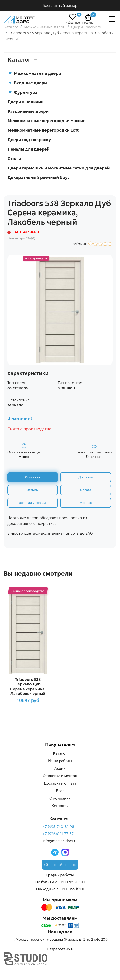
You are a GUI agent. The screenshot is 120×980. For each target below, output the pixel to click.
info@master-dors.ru (60, 841)
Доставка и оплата (60, 783)
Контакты (60, 806)
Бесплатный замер (60, 5)
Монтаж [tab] (86, 503)
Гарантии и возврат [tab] (33, 503)
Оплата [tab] (86, 490)
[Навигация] (112, 19)
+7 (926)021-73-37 (58, 834)
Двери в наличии (26, 102)
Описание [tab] (33, 477)
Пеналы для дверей (29, 149)
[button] (88, 17)
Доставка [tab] (86, 477)
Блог (60, 791)
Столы (14, 159)
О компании (60, 798)
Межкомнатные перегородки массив (46, 121)
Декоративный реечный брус (39, 177)
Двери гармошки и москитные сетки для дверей (59, 168)
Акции (60, 768)
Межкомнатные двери (35, 73)
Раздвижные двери (28, 111)
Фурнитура (23, 92)
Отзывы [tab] (32, 490)
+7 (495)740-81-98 (58, 827)
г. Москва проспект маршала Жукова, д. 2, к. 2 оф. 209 (60, 939)
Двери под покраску (29, 140)
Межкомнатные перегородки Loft (43, 130)
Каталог (60, 753)
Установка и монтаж (60, 776)
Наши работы (60, 761)
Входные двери (28, 83)
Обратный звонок (60, 865)
